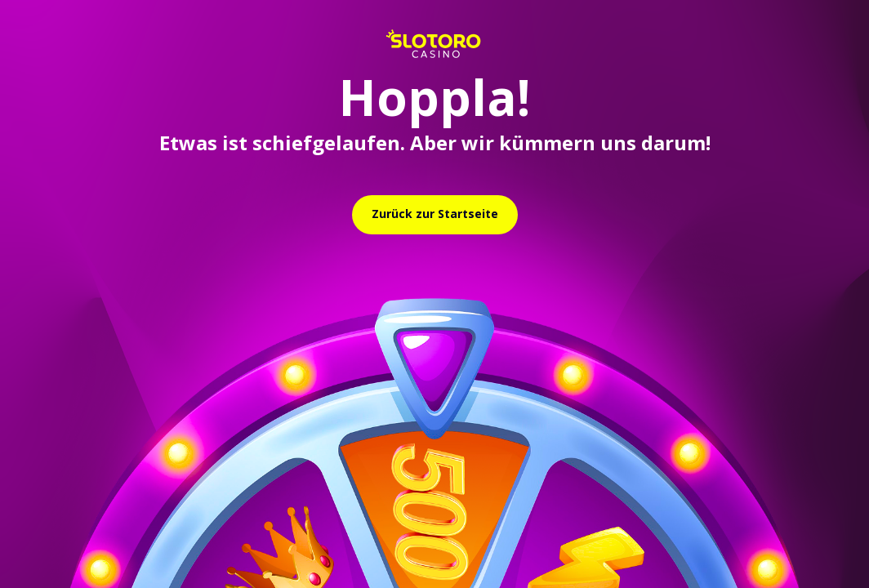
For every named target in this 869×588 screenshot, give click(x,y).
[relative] (435, 215)
